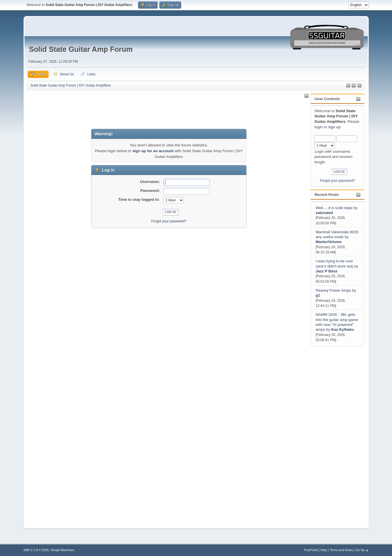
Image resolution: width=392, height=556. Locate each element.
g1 (318, 295)
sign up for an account (153, 151)
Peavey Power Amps (333, 290)
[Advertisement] (334, 434)
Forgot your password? (337, 181)
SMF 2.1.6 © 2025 (36, 550)
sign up (334, 127)
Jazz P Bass (326, 271)
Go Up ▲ (362, 550)
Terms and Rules (341, 550)
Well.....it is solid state (334, 208)
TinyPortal (311, 550)
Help (324, 550)
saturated (324, 213)
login (318, 127)
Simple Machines (62, 550)
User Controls (327, 99)
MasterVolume (328, 242)
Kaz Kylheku (343, 329)
